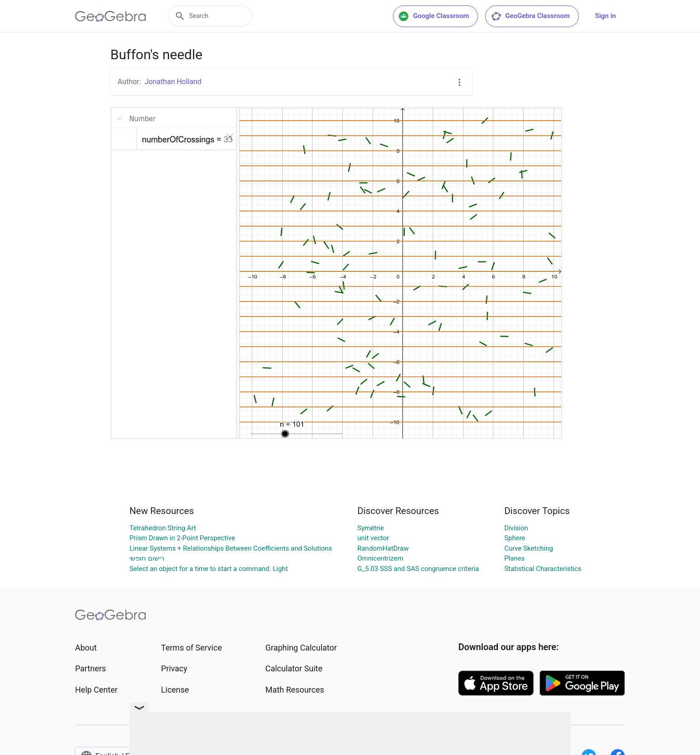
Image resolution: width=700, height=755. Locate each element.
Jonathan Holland (173, 82)
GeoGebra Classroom (530, 16)
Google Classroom (434, 16)
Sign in (605, 16)
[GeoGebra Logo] (111, 16)
